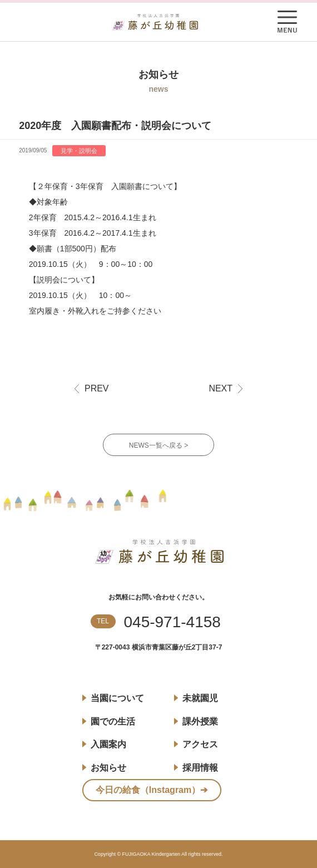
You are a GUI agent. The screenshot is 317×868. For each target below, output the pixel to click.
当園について (117, 698)
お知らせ (108, 768)
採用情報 (200, 768)
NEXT (221, 389)
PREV (97, 389)
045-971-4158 (172, 622)
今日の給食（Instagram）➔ (152, 790)
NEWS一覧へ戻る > (158, 445)
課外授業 (200, 721)
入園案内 (108, 744)
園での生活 (113, 721)
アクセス (200, 744)
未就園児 (200, 698)
